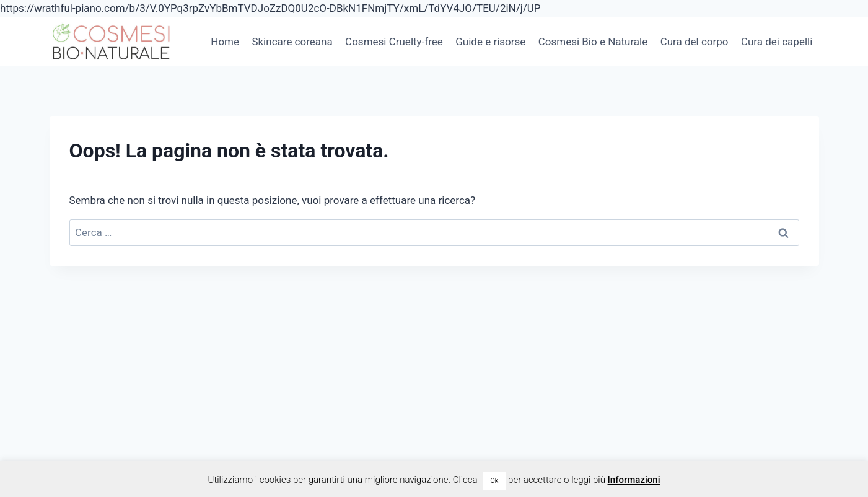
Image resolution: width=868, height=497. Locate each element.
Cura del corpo (695, 42)
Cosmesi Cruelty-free (394, 42)
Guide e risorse (490, 42)
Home (225, 42)
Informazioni (634, 480)
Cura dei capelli (777, 42)
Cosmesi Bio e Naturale (593, 42)
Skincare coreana (292, 42)
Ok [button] (494, 481)
